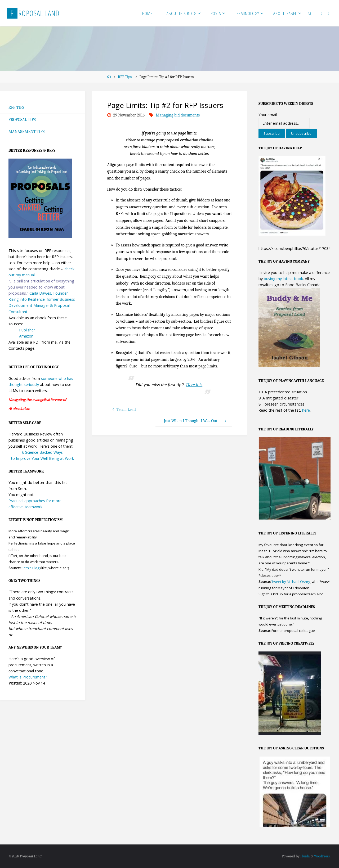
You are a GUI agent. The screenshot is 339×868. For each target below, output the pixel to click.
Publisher (27, 330)
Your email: (268, 115)
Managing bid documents (178, 115)
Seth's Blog (30, 568)
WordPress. (322, 856)
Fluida (304, 856)
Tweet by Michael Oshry (291, 582)
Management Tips (27, 132)
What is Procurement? (28, 677)
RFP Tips (125, 77)
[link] (310, 13)
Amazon (26, 336)
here (306, 410)
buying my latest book (283, 279)
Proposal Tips (22, 120)
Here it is (194, 385)
